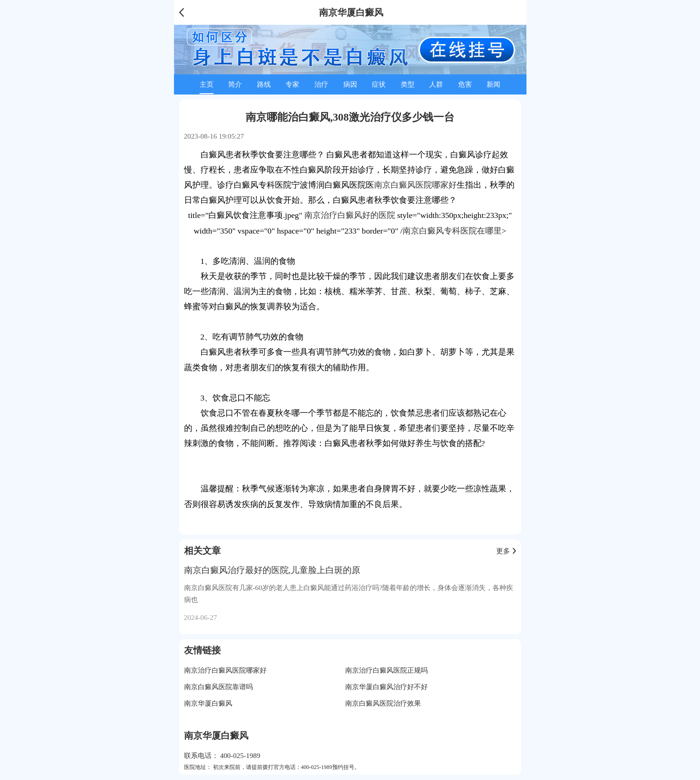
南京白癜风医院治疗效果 (383, 703)
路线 (264, 84)
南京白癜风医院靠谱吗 (218, 687)
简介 (235, 84)
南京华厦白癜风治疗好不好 (386, 687)
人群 (436, 84)
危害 (465, 84)
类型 (408, 84)
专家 (292, 84)
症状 (379, 84)
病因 (350, 84)
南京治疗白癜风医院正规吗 (386, 670)
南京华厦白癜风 (208, 703)
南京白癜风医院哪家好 (415, 185)
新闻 (493, 84)
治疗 (321, 84)
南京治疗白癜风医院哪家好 (225, 670)
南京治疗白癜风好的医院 (350, 215)
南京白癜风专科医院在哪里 (452, 231)
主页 (207, 84)
